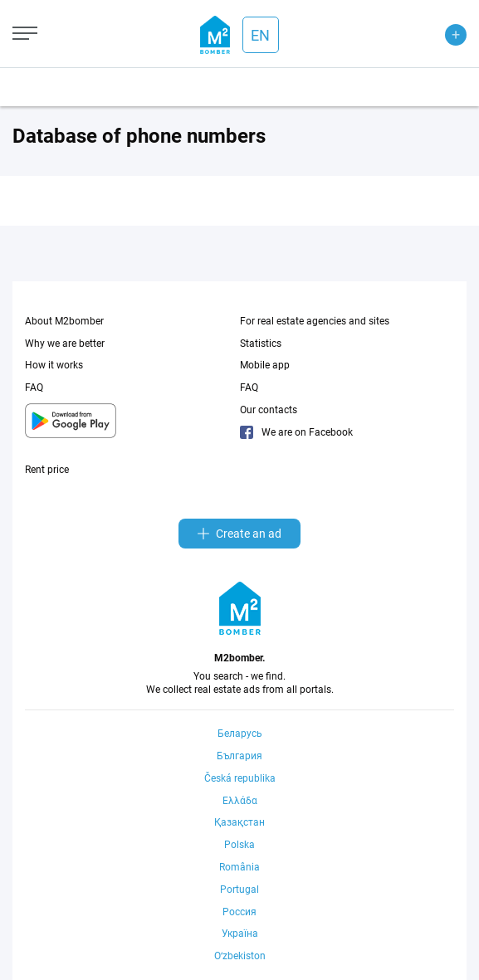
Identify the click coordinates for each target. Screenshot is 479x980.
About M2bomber (64, 321)
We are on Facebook (296, 432)
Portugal (239, 890)
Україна (240, 934)
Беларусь (240, 734)
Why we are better (65, 344)
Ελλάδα (240, 801)
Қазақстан (239, 822)
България (239, 756)
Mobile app (265, 365)
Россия (239, 912)
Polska (239, 845)
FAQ (34, 388)
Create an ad (239, 534)
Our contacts (269, 410)
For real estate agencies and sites (315, 321)
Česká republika (240, 778)
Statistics (261, 344)
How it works (54, 365)
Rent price (47, 470)
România (239, 867)
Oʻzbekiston (240, 956)
